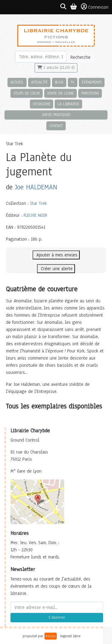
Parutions (90, 93)
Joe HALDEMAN (36, 187)
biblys (51, 636)
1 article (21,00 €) (56, 68)
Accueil (17, 82)
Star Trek (38, 203)
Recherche (80, 57)
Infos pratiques (56, 115)
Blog (59, 82)
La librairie (68, 104)
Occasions (42, 104)
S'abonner (57, 617)
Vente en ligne (60, 93)
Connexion (95, 7)
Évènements (92, 82)
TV (73, 82)
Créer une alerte (56, 269)
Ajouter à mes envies (56, 255)
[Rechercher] (41, 57)
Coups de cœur (27, 93)
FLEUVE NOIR (35, 215)
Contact (56, 126)
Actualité (39, 82)
